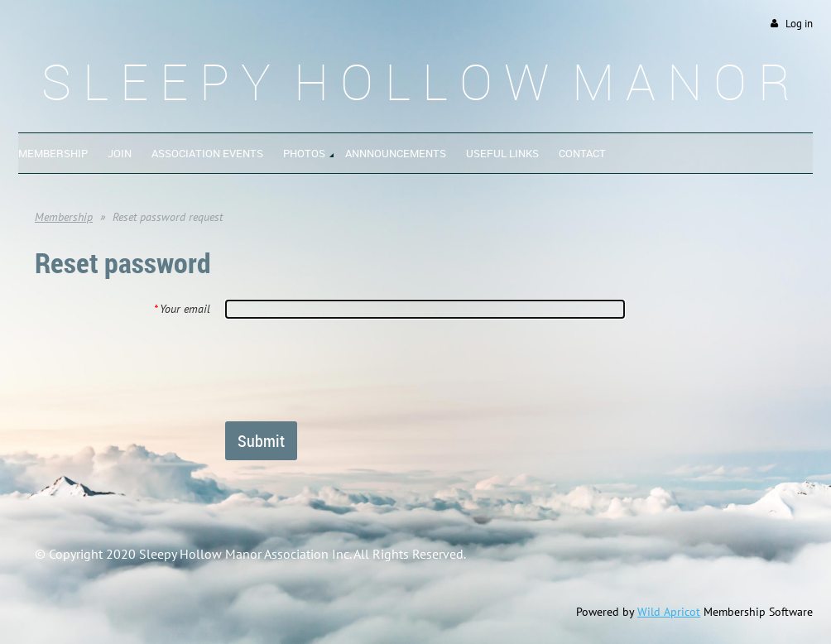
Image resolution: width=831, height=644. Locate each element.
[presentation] (351, 369)
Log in (799, 24)
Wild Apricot (669, 612)
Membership (64, 217)
